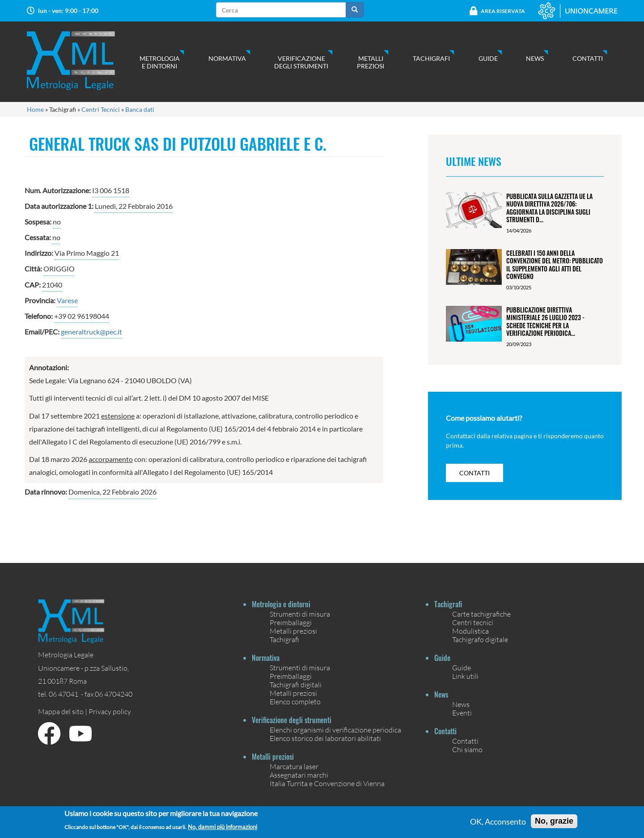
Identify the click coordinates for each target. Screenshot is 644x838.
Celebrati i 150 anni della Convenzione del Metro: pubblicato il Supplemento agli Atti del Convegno (555, 265)
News (535, 58)
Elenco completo (295, 701)
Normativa (227, 58)
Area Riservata (503, 11)
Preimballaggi (291, 622)
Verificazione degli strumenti (301, 62)
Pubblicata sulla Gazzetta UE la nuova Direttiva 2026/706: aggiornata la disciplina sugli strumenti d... (549, 208)
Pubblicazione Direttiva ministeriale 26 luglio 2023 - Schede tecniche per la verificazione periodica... (545, 321)
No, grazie (554, 824)
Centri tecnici (473, 622)
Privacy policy (110, 711)
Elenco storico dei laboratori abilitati (325, 738)
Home (35, 109)
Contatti (588, 58)
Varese (67, 300)
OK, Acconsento (498, 824)
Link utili (465, 676)
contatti (475, 473)
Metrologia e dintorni (160, 62)
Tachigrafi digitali (296, 684)
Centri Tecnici (101, 109)
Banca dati (140, 109)
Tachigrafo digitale (480, 639)
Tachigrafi (431, 58)
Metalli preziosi (371, 62)
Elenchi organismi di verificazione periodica (335, 730)
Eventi (462, 713)
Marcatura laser (294, 766)
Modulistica (470, 631)
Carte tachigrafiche (481, 614)
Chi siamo (467, 749)
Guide (488, 58)
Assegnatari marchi (299, 775)
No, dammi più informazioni (222, 830)
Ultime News (474, 161)
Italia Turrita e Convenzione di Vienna (327, 783)
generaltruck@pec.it (91, 332)
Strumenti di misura (300, 614)
